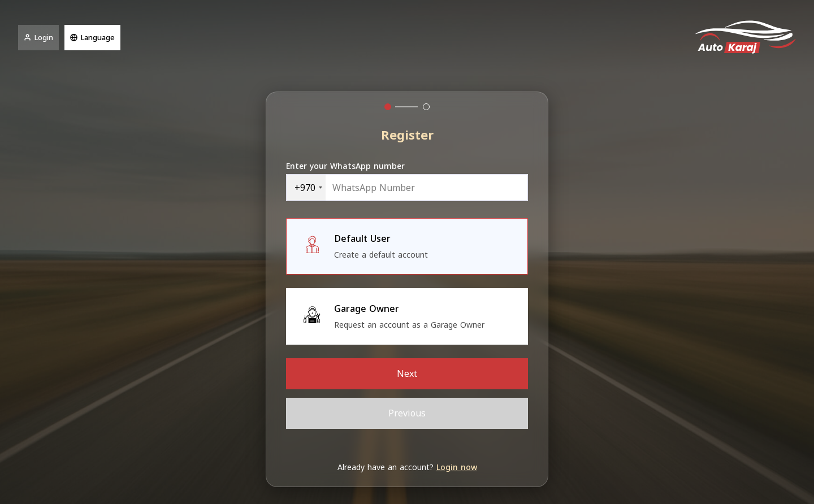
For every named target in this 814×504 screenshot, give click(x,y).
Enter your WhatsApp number (345, 166)
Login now (457, 468)
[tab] (388, 107)
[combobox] (306, 188)
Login (38, 38)
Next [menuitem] (407, 374)
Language (92, 38)
